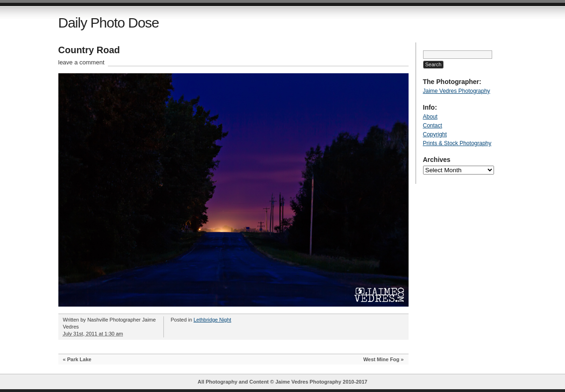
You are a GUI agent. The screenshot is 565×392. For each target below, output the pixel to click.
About (430, 117)
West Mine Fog (381, 359)
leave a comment (81, 62)
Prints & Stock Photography (457, 143)
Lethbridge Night (212, 320)
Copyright (435, 134)
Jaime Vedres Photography (457, 91)
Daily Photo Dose (109, 23)
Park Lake (79, 359)
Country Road (89, 50)
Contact (433, 126)
